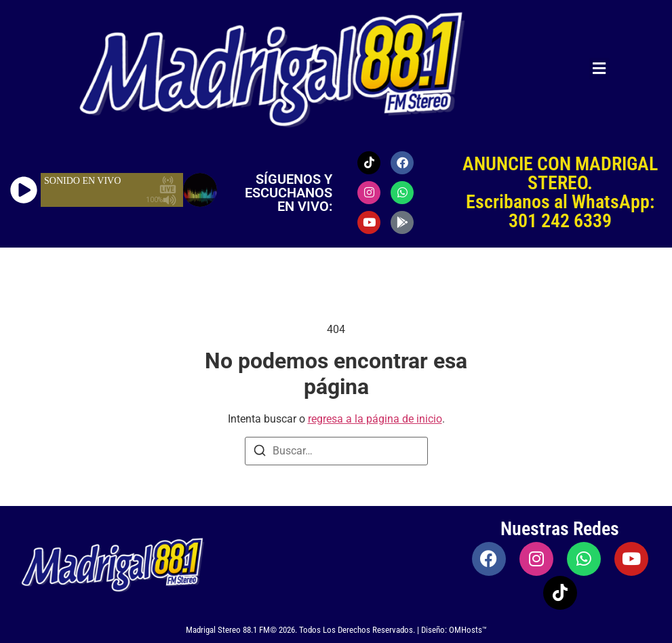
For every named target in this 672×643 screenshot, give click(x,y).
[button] (599, 69)
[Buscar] (260, 453)
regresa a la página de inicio (375, 419)
